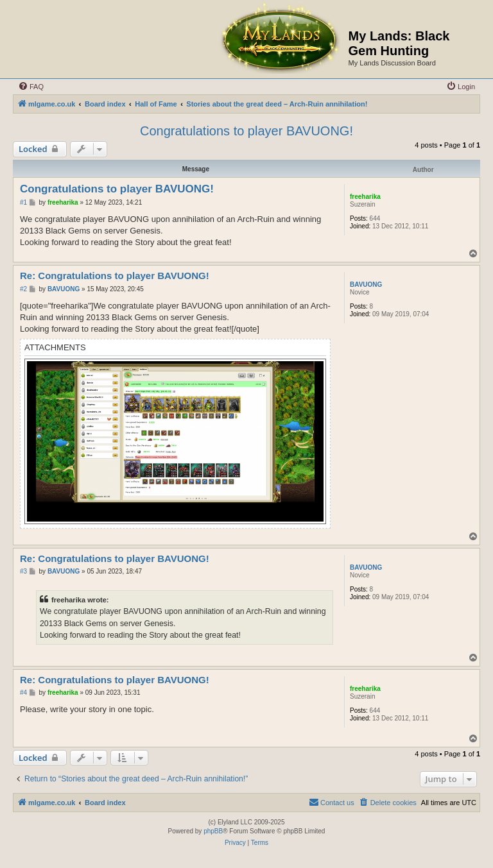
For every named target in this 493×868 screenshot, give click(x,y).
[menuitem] (31, 87)
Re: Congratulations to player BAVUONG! (115, 276)
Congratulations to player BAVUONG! (246, 131)
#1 (23, 202)
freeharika (365, 197)
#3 (23, 571)
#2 (23, 289)
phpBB (213, 831)
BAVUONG (366, 285)
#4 (23, 693)
